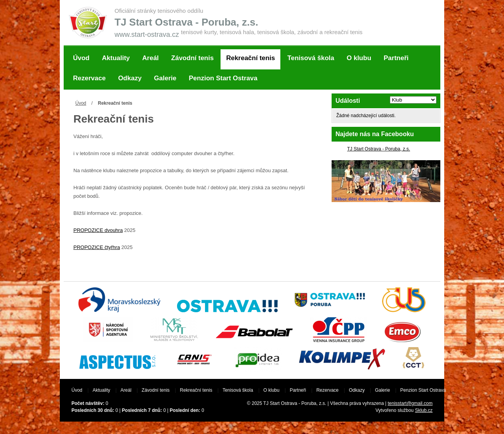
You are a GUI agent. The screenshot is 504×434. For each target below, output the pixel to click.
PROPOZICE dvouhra (98, 230)
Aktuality (116, 58)
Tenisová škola (311, 58)
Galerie (165, 78)
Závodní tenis (193, 58)
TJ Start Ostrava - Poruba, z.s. (379, 149)
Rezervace (89, 78)
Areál (150, 58)
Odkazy (130, 78)
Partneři (396, 58)
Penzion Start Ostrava (223, 78)
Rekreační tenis (250, 58)
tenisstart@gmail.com (410, 403)
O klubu (359, 58)
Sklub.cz (424, 410)
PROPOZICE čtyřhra (97, 247)
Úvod (81, 58)
